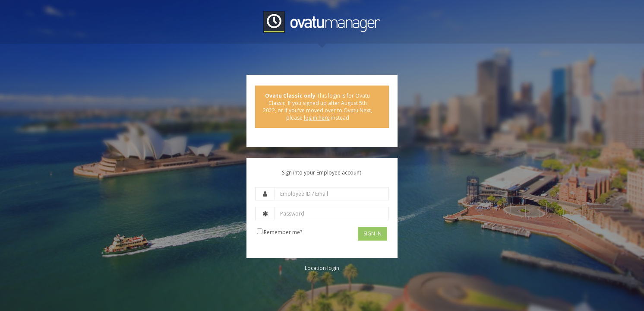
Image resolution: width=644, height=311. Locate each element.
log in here (317, 118)
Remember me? (279, 232)
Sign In (373, 233)
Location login (322, 268)
